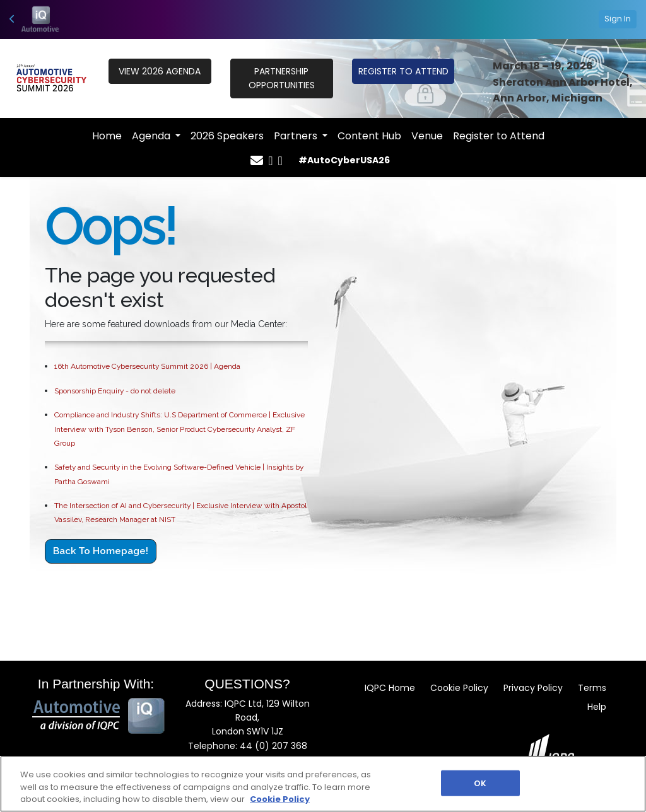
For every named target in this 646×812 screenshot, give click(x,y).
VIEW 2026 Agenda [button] (160, 71)
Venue (427, 136)
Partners (297, 136)
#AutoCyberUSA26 (344, 160)
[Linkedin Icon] (280, 161)
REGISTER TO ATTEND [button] (403, 71)
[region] (323, 784)
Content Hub (369, 136)
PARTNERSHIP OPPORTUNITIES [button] (282, 78)
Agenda (152, 136)
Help (597, 707)
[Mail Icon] (257, 161)
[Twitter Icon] (270, 161)
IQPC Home (390, 688)
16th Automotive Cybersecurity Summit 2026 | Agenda (147, 366)
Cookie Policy (459, 688)
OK (480, 783)
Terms (592, 688)
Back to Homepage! (101, 551)
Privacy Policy (533, 688)
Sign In (618, 19)
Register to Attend (499, 136)
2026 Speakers (227, 136)
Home (107, 136)
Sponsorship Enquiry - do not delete (115, 391)
